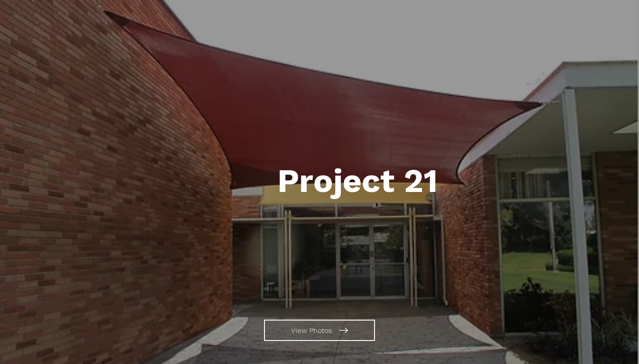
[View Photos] (319, 330)
